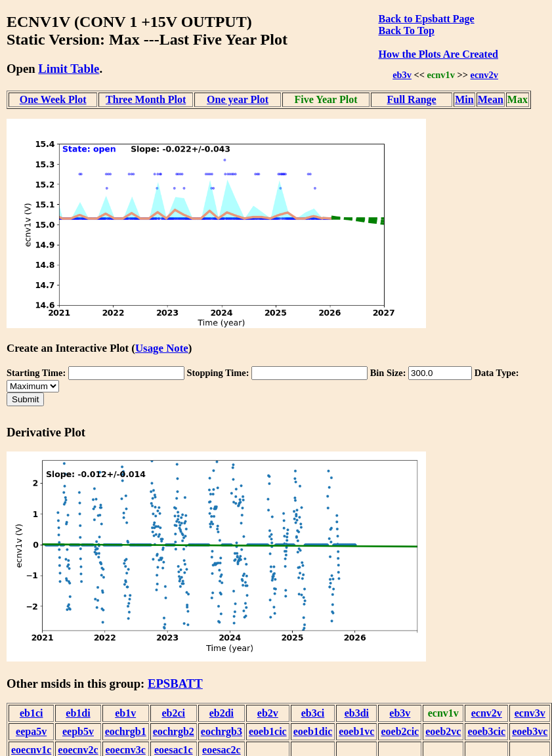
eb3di (357, 713)
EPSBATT (175, 683)
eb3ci (313, 713)
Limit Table (69, 69)
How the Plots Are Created (438, 54)
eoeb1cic (268, 731)
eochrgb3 (222, 731)
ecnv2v (484, 75)
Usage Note (162, 348)
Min (464, 99)
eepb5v (78, 731)
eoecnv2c (78, 750)
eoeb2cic (400, 731)
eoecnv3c (126, 750)
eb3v (402, 75)
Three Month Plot (146, 99)
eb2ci (174, 713)
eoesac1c (174, 750)
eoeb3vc (530, 731)
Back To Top (406, 31)
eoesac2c (222, 750)
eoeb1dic (313, 731)
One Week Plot (53, 99)
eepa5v (31, 731)
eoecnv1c (31, 750)
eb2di (222, 713)
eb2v (268, 713)
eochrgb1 (126, 731)
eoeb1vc (356, 731)
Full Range (412, 99)
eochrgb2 (174, 731)
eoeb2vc (443, 731)
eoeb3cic (486, 731)
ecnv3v (530, 713)
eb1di (78, 713)
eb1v (125, 713)
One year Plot (238, 99)
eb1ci (32, 713)
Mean (491, 99)
